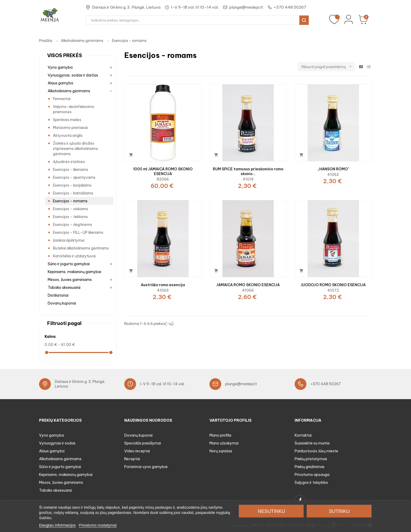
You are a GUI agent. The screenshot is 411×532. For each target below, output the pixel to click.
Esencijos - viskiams (71, 209)
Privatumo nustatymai (98, 525)
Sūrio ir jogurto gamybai (69, 264)
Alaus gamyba (60, 83)
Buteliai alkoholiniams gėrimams (81, 248)
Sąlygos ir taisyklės (311, 482)
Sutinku (339, 511)
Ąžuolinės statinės (69, 162)
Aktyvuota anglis (68, 135)
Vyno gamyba (60, 67)
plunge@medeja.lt (246, 7)
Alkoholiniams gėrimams (69, 91)
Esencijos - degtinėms (72, 225)
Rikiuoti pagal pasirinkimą (328, 67)
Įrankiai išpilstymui (69, 240)
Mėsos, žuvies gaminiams (70, 280)
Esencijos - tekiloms (70, 217)
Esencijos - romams (70, 201)
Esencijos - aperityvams (74, 177)
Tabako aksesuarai (64, 287)
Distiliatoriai (58, 295)
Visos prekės (65, 55)
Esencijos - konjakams (72, 185)
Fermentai (62, 99)
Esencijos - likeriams (71, 170)
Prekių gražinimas (310, 467)
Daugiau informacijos (57, 525)
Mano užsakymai (224, 443)
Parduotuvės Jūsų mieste (316, 451)
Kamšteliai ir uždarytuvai (74, 256)
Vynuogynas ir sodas (57, 443)
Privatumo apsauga (312, 475)
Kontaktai (303, 435)
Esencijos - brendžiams (73, 193)
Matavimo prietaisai (70, 128)
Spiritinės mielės (67, 120)
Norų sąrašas (221, 451)
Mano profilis (220, 435)
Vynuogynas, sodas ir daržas (73, 75)
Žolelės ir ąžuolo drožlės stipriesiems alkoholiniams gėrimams (75, 149)
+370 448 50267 (290, 7)
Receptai (132, 459)
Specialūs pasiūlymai (143, 443)
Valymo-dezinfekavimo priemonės (74, 109)
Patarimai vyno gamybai (146, 467)
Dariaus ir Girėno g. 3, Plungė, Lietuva (126, 7)
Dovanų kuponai (62, 303)
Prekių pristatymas (311, 459)
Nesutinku (271, 511)
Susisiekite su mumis (312, 443)
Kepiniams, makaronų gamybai (74, 272)
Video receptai (137, 451)
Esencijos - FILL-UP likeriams (78, 232)
